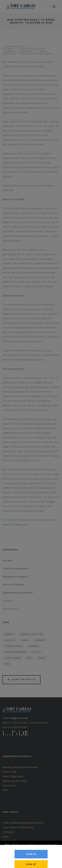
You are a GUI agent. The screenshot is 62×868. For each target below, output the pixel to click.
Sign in (31, 854)
